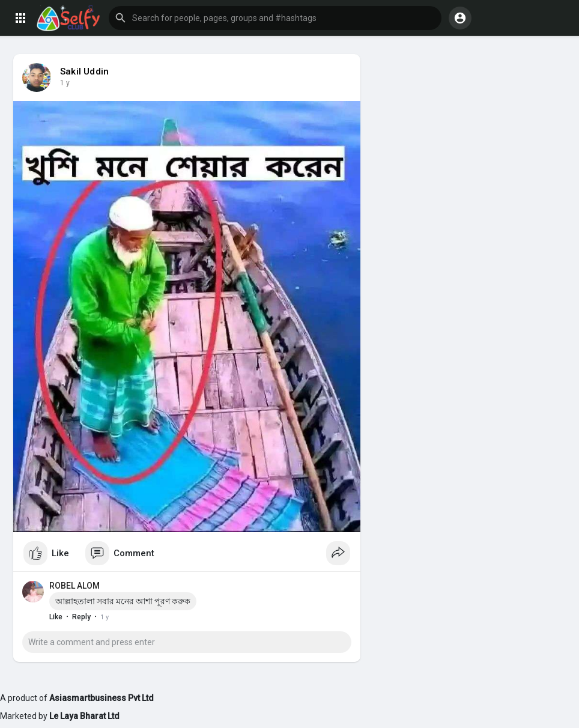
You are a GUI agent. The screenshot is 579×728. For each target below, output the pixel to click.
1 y (65, 83)
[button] (275, 18)
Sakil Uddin (84, 71)
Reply (81, 617)
